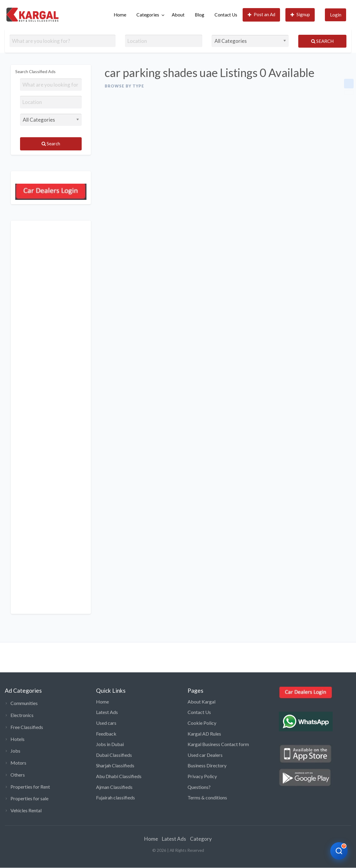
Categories (148, 15)
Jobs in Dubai (110, 744)
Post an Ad (262, 15)
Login (336, 15)
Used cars (106, 723)
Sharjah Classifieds (115, 765)
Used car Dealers (205, 755)
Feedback (106, 734)
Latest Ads (107, 712)
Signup (300, 15)
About (178, 15)
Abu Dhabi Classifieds (119, 776)
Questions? (199, 787)
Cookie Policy (202, 723)
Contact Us (226, 15)
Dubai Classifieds (114, 755)
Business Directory (207, 765)
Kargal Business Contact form (218, 744)
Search (322, 41)
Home (120, 15)
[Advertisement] (51, 417)
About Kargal (201, 702)
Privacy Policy (202, 776)
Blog (200, 15)
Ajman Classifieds (114, 787)
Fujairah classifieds (115, 797)
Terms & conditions (207, 797)
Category (201, 839)
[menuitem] (120, 15)
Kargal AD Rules (204, 734)
